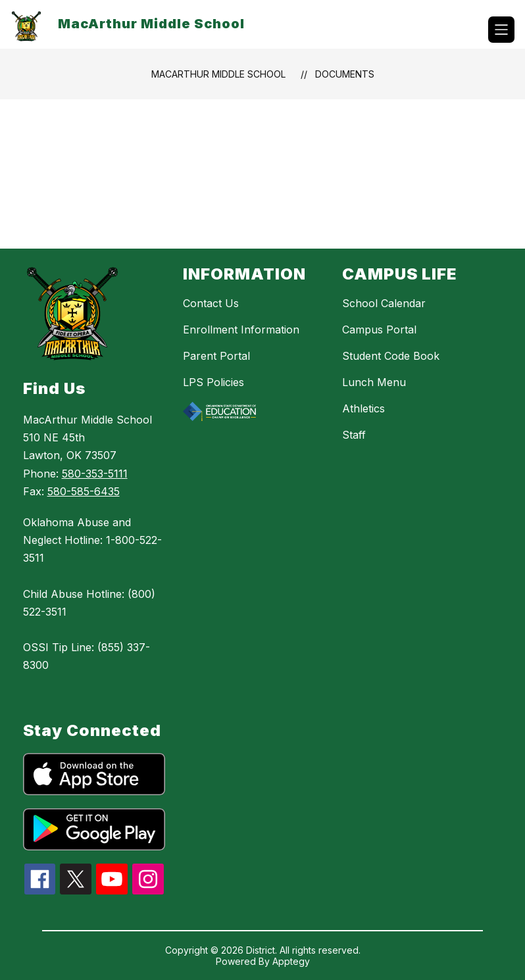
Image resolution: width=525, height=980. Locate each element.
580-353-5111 (95, 474)
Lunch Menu (374, 382)
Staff (354, 435)
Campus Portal (379, 330)
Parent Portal (216, 356)
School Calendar (384, 303)
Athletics (363, 408)
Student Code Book (391, 356)
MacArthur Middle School (218, 74)
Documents (345, 74)
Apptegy (291, 961)
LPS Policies (213, 382)
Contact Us (211, 303)
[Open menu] (501, 30)
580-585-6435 (84, 491)
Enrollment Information (241, 330)
